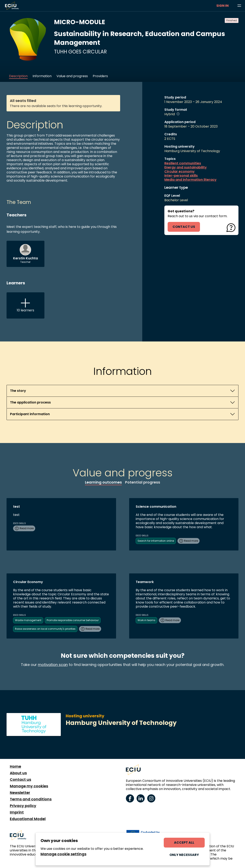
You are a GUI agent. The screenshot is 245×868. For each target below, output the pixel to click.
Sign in (222, 6)
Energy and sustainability (186, 167)
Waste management (28, 620)
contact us (184, 227)
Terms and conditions (31, 799)
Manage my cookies (29, 786)
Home (15, 766)
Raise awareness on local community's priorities (45, 629)
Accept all (184, 843)
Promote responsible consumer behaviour (73, 620)
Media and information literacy (190, 180)
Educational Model (28, 819)
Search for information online (156, 541)
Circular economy (180, 172)
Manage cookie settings (63, 854)
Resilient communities (183, 163)
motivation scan (53, 665)
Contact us (20, 780)
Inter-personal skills (181, 176)
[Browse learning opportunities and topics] (239, 6)
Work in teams (146, 620)
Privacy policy (23, 806)
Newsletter (20, 793)
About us (18, 773)
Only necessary (184, 855)
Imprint (17, 812)
